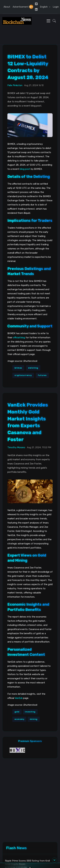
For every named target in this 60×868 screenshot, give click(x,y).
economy (19, 719)
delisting (33, 368)
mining (34, 719)
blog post (25, 169)
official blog (19, 338)
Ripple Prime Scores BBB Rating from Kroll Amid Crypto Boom (27, 863)
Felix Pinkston (15, 85)
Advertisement (21, 7)
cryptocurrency (23, 375)
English (44, 7)
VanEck (19, 698)
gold (17, 712)
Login (56, 7)
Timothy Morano (16, 447)
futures (42, 375)
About (7, 7)
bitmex (18, 368)
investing (30, 712)
